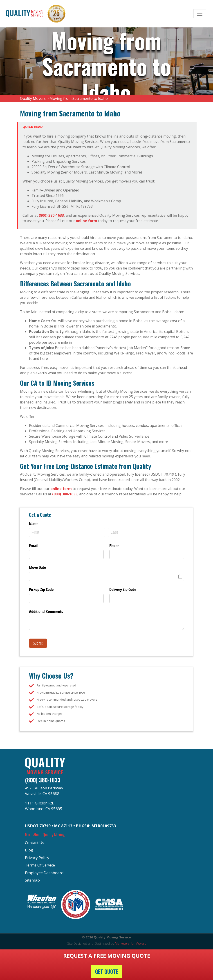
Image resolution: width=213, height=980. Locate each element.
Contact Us (35, 843)
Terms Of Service (40, 865)
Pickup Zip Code (41, 589)
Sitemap (32, 880)
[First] (67, 532)
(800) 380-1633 (51, 215)
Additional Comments (46, 611)
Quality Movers (33, 98)
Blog (29, 850)
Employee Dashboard (44, 873)
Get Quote (107, 971)
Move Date (37, 567)
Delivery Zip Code (123, 589)
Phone (114, 546)
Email (33, 546)
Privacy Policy (37, 858)
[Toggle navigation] (200, 14)
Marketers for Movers (130, 943)
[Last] (146, 532)
